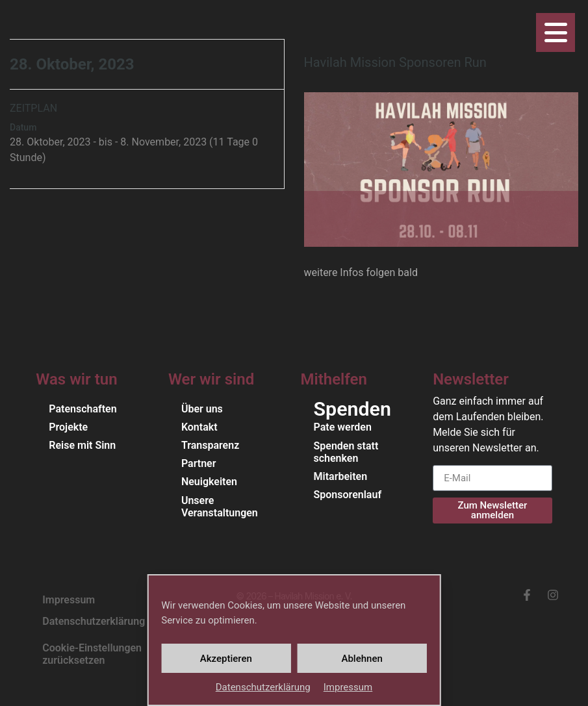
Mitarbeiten (341, 476)
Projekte (68, 427)
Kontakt (199, 427)
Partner (199, 463)
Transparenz (210, 445)
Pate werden (343, 427)
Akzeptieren (226, 659)
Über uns (202, 409)
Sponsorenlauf (348, 495)
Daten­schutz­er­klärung (263, 687)
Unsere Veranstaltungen (220, 507)
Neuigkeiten (209, 482)
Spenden (352, 409)
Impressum (348, 687)
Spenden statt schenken (346, 452)
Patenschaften (83, 409)
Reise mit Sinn (82, 445)
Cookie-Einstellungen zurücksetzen (92, 654)
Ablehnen (362, 659)
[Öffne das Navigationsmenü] (556, 32)
